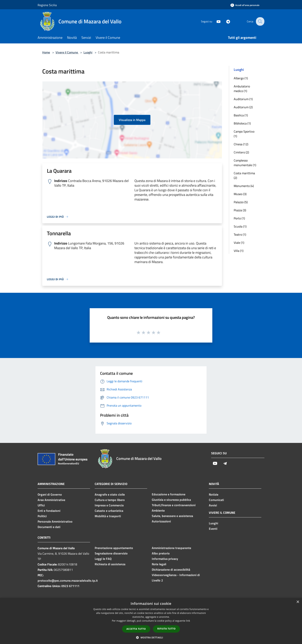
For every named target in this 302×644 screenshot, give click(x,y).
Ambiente (158, 510)
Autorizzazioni (161, 521)
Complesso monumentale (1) (245, 163)
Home (46, 52)
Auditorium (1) (243, 99)
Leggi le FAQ (103, 559)
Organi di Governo (50, 494)
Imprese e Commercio (109, 505)
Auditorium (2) (243, 107)
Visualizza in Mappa (132, 120)
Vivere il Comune (67, 52)
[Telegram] (225, 21)
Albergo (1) (241, 78)
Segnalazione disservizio (111, 553)
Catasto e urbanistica (109, 511)
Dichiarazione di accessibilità (171, 570)
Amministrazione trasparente (171, 548)
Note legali (159, 564)
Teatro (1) (240, 234)
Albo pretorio (161, 553)
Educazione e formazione (169, 494)
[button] (151, 637)
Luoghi (88, 52)
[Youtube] (216, 21)
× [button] (298, 602)
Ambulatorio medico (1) (242, 89)
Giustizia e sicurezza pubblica (171, 500)
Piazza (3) (240, 210)
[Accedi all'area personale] (245, 5)
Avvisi (213, 505)
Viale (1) (239, 243)
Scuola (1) (240, 226)
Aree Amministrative (51, 500)
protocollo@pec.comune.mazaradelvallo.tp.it (68, 581)
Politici (42, 516)
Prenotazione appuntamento (114, 548)
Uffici (41, 505)
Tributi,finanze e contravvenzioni (174, 505)
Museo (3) (240, 194)
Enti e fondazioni (49, 511)
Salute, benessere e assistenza (172, 516)
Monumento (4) (244, 186)
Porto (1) (239, 218)
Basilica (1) (241, 115)
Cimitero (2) (241, 152)
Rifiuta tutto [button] (167, 629)
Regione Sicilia (47, 5)
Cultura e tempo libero (110, 500)
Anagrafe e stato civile (110, 494)
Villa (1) (239, 251)
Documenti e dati (49, 527)
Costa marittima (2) (244, 175)
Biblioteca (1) (242, 123)
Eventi (213, 529)
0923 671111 (70, 586)
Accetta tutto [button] (136, 629)
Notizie (214, 494)
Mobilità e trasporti (108, 516)
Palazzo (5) (241, 202)
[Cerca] (260, 21)
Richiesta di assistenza (110, 564)
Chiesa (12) (241, 144)
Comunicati (216, 500)
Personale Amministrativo (55, 521)
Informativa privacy (165, 559)
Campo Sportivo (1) (244, 134)
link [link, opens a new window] (188, 621)
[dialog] (151, 621)
